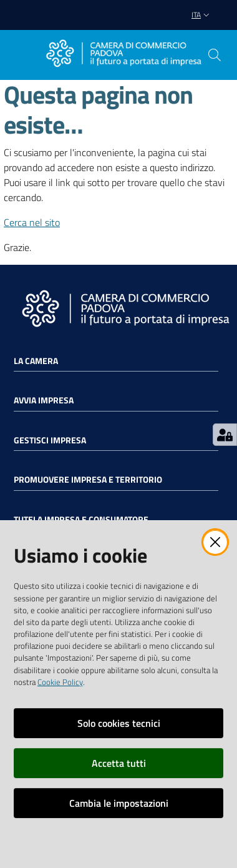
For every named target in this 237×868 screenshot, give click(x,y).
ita (202, 15)
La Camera (36, 361)
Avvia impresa (44, 400)
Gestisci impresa (50, 440)
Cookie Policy (60, 682)
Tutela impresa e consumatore (81, 520)
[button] (215, 55)
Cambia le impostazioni (119, 803)
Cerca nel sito (32, 222)
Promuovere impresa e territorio (88, 480)
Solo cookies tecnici (119, 723)
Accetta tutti (119, 763)
